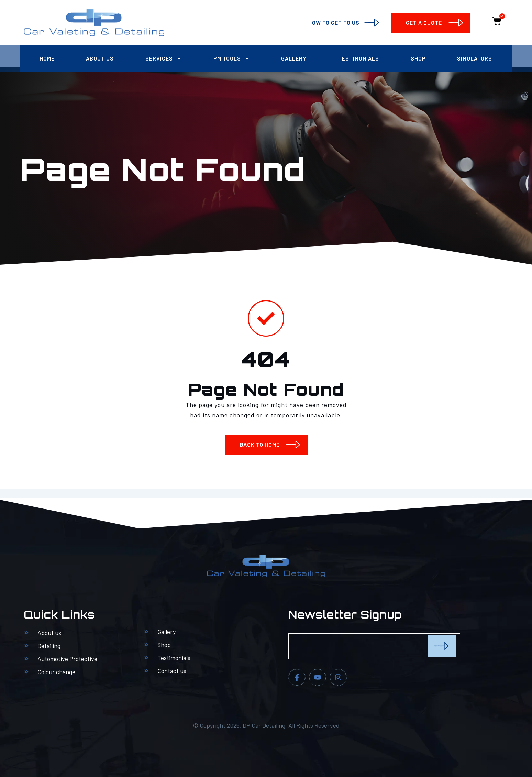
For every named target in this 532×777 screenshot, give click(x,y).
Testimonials (359, 58)
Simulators (475, 58)
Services (164, 58)
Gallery (294, 58)
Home (47, 58)
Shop (418, 58)
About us (100, 58)
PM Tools (232, 58)
